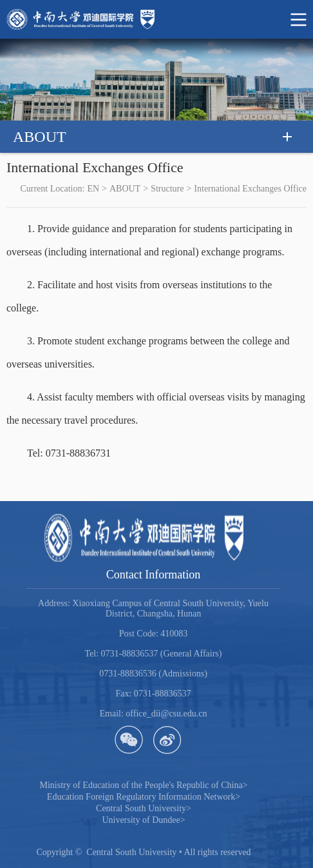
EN (93, 189)
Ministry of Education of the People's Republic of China (143, 785)
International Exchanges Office (250, 189)
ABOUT (125, 189)
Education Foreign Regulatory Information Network (144, 797)
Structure (167, 189)
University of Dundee (143, 820)
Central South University (144, 808)
